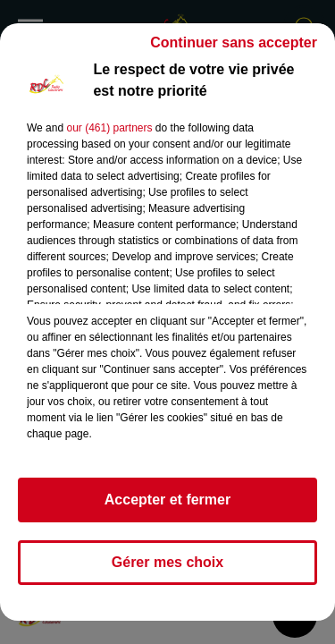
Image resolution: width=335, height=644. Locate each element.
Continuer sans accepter (234, 42)
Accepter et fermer (167, 500)
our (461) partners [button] (109, 128)
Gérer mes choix (167, 562)
